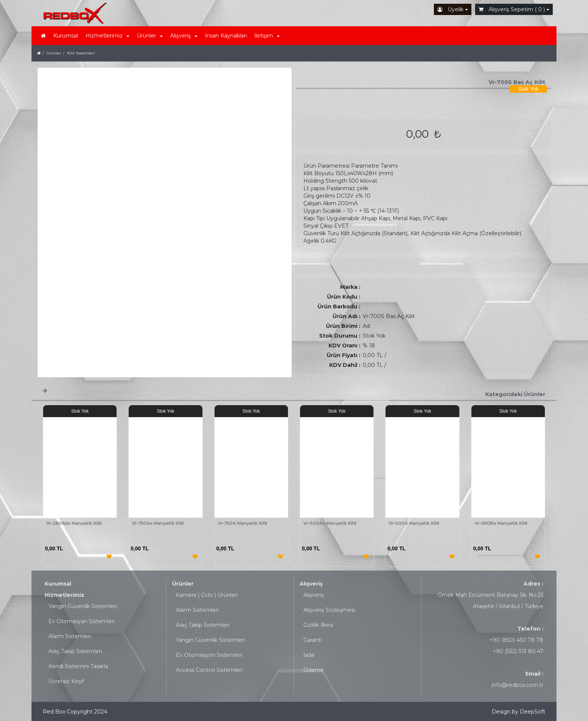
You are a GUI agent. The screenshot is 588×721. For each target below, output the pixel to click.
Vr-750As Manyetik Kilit (158, 523)
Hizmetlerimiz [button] (107, 36)
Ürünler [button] (150, 36)
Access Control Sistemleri (209, 670)
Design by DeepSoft (518, 712)
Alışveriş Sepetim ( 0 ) (514, 9)
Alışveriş (311, 584)
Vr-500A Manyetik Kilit (414, 523)
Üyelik (453, 9)
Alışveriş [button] (184, 36)
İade (309, 655)
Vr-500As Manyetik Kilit (330, 523)
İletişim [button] (267, 36)
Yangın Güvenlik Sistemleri (210, 640)
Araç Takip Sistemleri (75, 651)
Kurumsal (66, 36)
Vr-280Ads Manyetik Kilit (74, 523)
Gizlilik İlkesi (318, 625)
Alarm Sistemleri (70, 636)
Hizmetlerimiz (64, 595)
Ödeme (313, 670)
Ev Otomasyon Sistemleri (209, 655)
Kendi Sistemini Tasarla (78, 666)
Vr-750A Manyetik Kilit (242, 523)
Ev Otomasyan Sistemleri (82, 621)
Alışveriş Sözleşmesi (329, 610)
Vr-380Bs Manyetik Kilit (501, 523)
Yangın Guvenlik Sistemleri (83, 606)
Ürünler (183, 584)
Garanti (313, 640)
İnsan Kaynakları (226, 36)
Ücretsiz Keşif (66, 681)
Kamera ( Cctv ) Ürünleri (207, 595)
